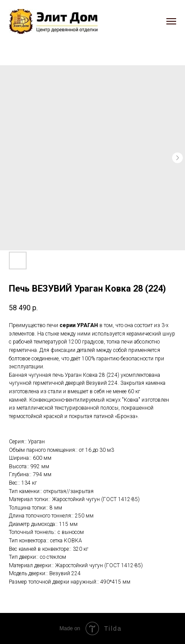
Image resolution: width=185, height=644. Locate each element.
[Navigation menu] (171, 21)
